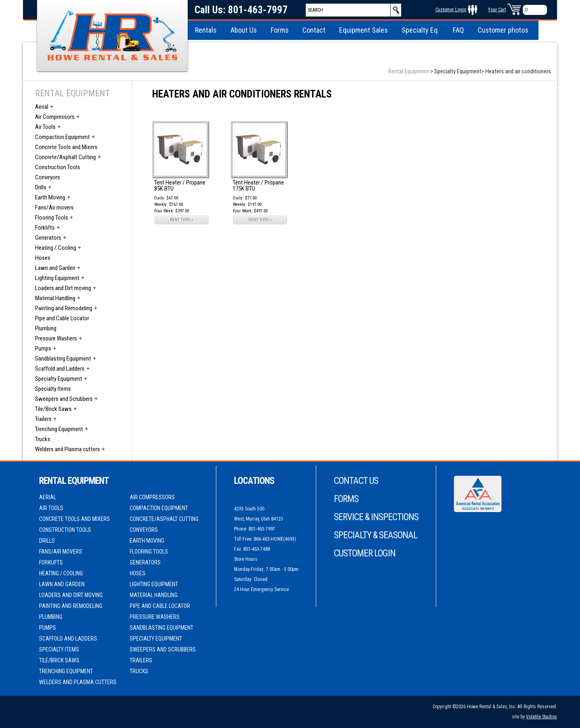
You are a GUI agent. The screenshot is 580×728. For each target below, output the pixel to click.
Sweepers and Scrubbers (64, 399)
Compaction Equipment (62, 137)
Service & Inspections (376, 517)
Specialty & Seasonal (376, 535)
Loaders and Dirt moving (63, 288)
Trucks (43, 439)
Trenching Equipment (59, 429)
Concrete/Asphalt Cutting (65, 157)
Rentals (206, 30)
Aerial (42, 107)
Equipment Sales (364, 30)
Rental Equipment (409, 71)
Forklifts (45, 228)
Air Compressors (55, 117)
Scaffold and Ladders (60, 369)
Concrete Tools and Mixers (66, 147)
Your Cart (497, 10)
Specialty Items (53, 389)
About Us (244, 30)
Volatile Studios (542, 717)
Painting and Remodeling (64, 308)
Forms (280, 30)
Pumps (43, 348)
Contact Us (356, 481)
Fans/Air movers (54, 207)
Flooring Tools (52, 218)
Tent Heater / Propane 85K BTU (180, 186)
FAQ (458, 30)
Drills (41, 187)
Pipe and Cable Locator (62, 318)
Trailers (43, 419)
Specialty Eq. (420, 30)
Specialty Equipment (59, 379)
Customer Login (451, 10)
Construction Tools (58, 167)
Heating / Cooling (56, 248)
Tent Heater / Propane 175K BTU (258, 186)
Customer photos (503, 30)
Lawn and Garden (55, 268)
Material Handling (55, 298)
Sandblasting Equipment (63, 359)
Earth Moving (50, 197)
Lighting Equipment (57, 278)
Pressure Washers (56, 338)
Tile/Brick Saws (53, 409)
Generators (48, 238)
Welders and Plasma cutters (67, 449)
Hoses (43, 258)
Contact (314, 30)
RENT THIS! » (182, 220)
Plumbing (46, 328)
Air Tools (45, 127)
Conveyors (48, 177)
